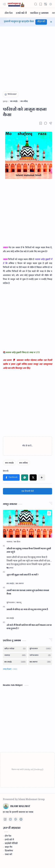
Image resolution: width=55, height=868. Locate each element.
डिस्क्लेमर (9, 851)
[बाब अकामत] (20, 584)
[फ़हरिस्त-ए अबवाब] (39, 13)
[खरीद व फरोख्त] (15, 649)
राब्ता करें (8, 855)
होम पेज (8, 836)
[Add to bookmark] (49, 513)
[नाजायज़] (10, 542)
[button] (4, 4)
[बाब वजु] (19, 603)
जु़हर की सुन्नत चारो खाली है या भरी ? (23, 575)
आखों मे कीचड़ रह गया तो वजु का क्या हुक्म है (27, 609)
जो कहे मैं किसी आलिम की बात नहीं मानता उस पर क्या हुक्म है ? (29, 627)
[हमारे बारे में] (21, 13)
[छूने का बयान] (11, 603)
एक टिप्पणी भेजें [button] (27, 491)
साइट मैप (9, 847)
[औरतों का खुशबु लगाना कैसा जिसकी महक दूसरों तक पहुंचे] (27, 524)
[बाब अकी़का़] (23, 463)
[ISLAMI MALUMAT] (16, 4)
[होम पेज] (9, 13)
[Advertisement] (27, 57)
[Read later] (41, 123)
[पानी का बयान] (40, 656)
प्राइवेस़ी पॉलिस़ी (11, 844)
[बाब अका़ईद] (9, 463)
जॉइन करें (41, 22)
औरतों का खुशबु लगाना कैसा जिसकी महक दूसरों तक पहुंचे (29, 550)
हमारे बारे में (9, 840)
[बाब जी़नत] (17, 542)
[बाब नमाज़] (10, 568)
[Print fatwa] (21, 819)
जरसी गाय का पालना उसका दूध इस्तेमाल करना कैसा (28, 592)
